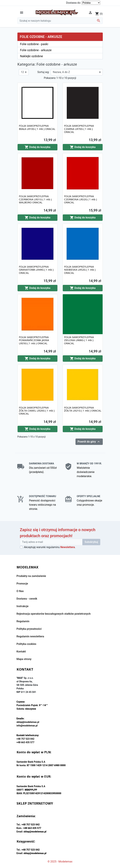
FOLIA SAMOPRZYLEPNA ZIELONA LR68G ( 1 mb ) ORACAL (79, 340)
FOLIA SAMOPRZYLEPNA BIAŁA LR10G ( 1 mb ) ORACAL (37, 127)
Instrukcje (23, 606)
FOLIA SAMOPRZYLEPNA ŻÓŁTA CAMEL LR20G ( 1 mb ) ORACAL (37, 411)
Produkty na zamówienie (31, 576)
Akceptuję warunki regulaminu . (50, 547)
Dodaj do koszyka (37, 147)
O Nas (20, 591)
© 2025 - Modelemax (60, 862)
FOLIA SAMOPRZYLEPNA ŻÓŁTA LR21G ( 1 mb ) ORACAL (83, 409)
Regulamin (23, 621)
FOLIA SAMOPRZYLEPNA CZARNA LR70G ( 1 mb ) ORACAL (79, 129)
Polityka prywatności (29, 629)
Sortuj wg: (43, 72)
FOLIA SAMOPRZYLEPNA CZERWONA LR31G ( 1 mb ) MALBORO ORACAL (35, 199)
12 (22, 72)
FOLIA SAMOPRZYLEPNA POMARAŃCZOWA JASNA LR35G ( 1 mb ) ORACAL (34, 340)
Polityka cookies (26, 644)
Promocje (22, 584)
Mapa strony (24, 659)
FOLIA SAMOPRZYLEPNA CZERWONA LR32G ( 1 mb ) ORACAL (81, 199)
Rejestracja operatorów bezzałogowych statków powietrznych (54, 614)
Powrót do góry (89, 442)
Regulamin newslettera (30, 636)
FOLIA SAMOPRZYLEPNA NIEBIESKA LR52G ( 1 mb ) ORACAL (80, 270)
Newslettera (68, 547)
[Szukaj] (60, 21)
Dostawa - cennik (27, 599)
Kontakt (21, 652)
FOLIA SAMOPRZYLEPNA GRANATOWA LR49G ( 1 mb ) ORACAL (36, 270)
